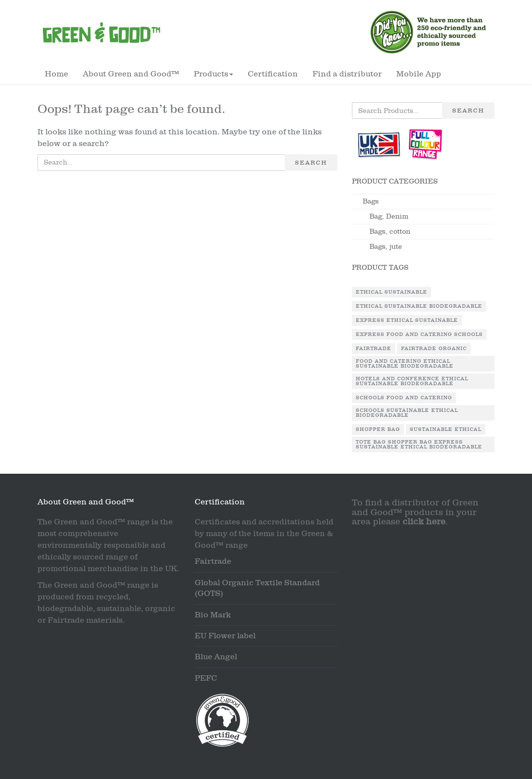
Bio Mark (213, 615)
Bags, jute (386, 247)
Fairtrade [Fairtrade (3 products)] (374, 349)
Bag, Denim (389, 216)
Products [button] (213, 74)
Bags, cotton (390, 232)
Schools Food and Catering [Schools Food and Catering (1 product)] (404, 398)
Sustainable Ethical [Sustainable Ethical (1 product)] (446, 429)
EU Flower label (225, 636)
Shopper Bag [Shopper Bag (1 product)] (378, 429)
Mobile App (419, 74)
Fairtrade (213, 561)
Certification (273, 74)
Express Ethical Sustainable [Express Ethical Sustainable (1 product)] (407, 320)
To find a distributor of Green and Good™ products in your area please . (415, 512)
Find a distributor (347, 74)
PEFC (206, 678)
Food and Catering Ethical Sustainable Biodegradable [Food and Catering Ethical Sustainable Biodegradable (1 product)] (405, 364)
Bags (371, 201)
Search (311, 163)
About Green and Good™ (131, 74)
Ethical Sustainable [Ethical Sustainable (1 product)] (392, 292)
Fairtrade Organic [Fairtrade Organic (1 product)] (434, 349)
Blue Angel (216, 657)
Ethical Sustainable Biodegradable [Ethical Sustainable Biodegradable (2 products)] (419, 306)
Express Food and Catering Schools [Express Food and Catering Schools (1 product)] (419, 334)
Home (56, 74)
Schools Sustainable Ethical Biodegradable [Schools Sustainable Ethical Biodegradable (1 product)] (407, 413)
